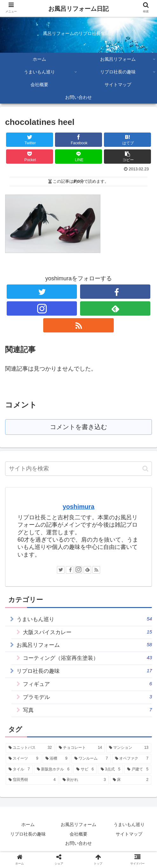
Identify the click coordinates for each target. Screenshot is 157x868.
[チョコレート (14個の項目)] (80, 755)
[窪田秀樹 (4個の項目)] (32, 787)
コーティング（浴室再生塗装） (88, 661)
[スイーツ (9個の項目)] (24, 766)
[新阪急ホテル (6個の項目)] (53, 776)
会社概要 (78, 841)
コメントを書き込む (79, 427)
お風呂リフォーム (78, 832)
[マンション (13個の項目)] (129, 755)
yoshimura (78, 507)
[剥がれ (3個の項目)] (84, 787)
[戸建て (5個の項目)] (138, 776)
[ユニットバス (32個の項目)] (30, 755)
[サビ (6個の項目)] (85, 776)
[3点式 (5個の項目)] (110, 776)
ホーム (28, 832)
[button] (145, 469)
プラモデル (88, 703)
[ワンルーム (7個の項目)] (91, 766)
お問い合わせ (78, 850)
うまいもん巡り (84, 620)
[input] (78, 469)
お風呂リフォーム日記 (78, 9)
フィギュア (88, 689)
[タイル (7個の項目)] (19, 776)
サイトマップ (129, 841)
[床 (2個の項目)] (131, 787)
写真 (88, 716)
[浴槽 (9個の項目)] (57, 766)
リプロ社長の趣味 (84, 675)
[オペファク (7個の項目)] (132, 766)
